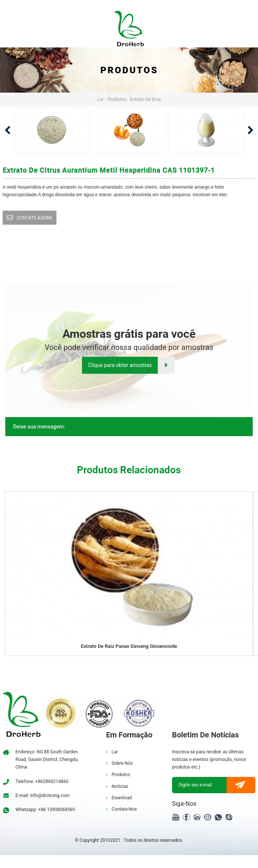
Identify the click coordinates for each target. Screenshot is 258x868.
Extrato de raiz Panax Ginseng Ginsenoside (129, 646)
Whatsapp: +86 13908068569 (45, 810)
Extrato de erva (145, 99)
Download (122, 798)
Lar (101, 99)
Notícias (120, 786)
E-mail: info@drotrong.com (43, 796)
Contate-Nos (124, 809)
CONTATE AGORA (35, 218)
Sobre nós (122, 763)
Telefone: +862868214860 (42, 781)
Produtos (117, 99)
